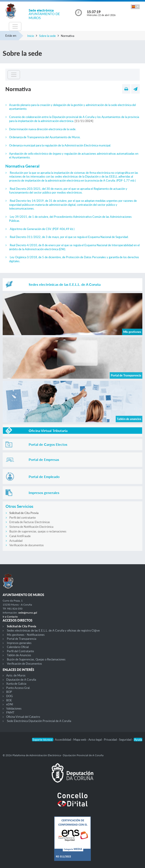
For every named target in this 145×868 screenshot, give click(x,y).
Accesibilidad (63, 740)
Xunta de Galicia (16, 684)
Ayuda (138, 740)
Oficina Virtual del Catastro (23, 717)
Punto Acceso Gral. (18, 688)
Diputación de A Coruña (21, 680)
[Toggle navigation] (15, 26)
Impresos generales (19, 643)
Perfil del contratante (23, 518)
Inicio (31, 36)
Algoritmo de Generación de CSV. (42, 229)
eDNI (10, 704)
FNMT (10, 712)
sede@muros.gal (28, 613)
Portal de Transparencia (22, 639)
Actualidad (16, 541)
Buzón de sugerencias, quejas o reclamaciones (38, 531)
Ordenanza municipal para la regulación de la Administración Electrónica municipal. (60, 145)
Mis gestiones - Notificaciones (26, 635)
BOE (9, 700)
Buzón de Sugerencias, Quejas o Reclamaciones (36, 659)
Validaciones (14, 708)
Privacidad (111, 740)
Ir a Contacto (10, 617)
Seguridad (126, 740)
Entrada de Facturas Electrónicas (30, 522)
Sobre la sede (47, 36)
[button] (135, 7)
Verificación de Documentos (24, 664)
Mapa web (80, 740)
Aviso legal (95, 740)
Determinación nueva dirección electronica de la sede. (43, 129)
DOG (10, 696)
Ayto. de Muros (16, 675)
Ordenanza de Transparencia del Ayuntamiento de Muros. (45, 137)
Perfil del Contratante (20, 651)
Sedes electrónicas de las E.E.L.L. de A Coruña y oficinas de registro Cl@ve (53, 630)
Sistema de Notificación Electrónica (31, 527)
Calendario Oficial (18, 647)
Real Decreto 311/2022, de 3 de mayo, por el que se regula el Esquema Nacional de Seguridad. (69, 237)
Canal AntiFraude (20, 536)
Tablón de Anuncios (19, 655)
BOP (9, 692)
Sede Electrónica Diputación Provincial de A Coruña (39, 721)
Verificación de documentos (27, 545)
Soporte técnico (43, 740)
